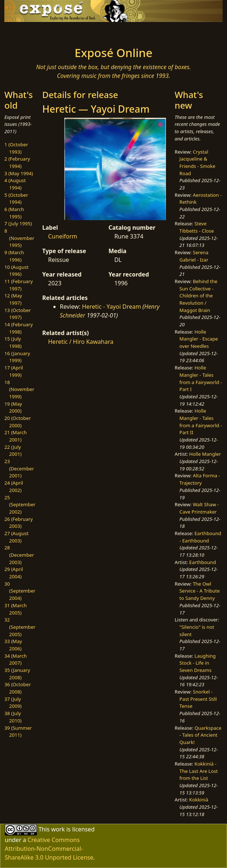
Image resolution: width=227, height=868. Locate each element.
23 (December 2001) (19, 468)
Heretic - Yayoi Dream (111, 307)
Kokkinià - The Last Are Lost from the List (199, 771)
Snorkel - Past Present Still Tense (198, 699)
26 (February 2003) (19, 523)
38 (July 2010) (13, 717)
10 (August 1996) (16, 271)
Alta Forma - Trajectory (200, 479)
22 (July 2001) (13, 451)
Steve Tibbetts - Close (197, 227)
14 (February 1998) (19, 328)
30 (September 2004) (20, 591)
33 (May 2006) (13, 645)
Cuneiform (63, 236)
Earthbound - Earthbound (200, 537)
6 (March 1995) (14, 213)
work (58, 829)
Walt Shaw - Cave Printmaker (199, 508)
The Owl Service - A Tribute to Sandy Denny (200, 591)
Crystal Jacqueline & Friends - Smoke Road (197, 163)
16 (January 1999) (17, 357)
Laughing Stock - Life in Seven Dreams (198, 663)
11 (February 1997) (19, 285)
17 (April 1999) (14, 371)
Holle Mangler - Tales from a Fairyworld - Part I (201, 378)
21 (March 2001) (16, 436)
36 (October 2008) (18, 688)
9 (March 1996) (14, 256)
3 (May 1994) (19, 173)
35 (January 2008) (17, 674)
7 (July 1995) (18, 223)
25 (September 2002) (20, 505)
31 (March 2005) (16, 609)
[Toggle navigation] (34, 32)
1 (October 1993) (16, 148)
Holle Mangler (205, 454)
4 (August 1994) (15, 184)
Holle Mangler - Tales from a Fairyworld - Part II (201, 422)
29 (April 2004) (14, 573)
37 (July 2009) (13, 703)
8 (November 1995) (19, 238)
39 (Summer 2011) (18, 732)
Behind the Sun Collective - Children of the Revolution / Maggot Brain (198, 296)
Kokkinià (199, 800)
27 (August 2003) (16, 537)
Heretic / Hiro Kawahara (81, 342)
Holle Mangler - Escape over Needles (199, 339)
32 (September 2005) (20, 627)
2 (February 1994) (17, 162)
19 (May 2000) (13, 407)
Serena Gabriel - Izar (194, 256)
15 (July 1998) (13, 342)
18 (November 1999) (19, 389)
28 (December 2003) (19, 555)
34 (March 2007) (16, 660)
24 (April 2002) (14, 486)
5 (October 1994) (16, 199)
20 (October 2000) (18, 422)
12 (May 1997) (13, 299)
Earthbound (203, 562)
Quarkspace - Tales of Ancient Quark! (200, 735)
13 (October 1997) (18, 314)
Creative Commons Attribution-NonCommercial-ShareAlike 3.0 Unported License (49, 849)
